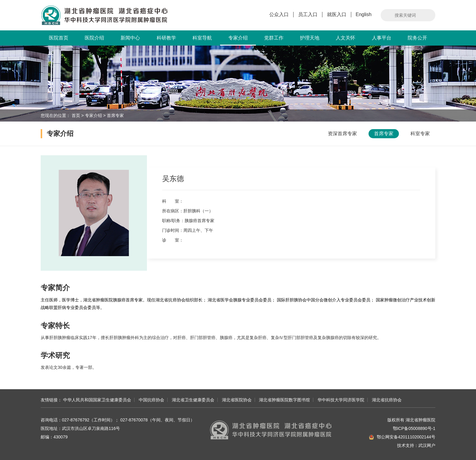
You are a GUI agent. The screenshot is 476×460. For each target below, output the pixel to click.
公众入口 (279, 14)
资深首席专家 (342, 134)
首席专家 (115, 115)
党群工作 (274, 38)
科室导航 (202, 38)
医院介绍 (94, 38)
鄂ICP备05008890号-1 (414, 428)
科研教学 (166, 38)
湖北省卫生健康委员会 (193, 400)
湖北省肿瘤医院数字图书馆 (284, 400)
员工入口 (308, 14)
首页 (76, 115)
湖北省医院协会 (237, 400)
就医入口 (337, 14)
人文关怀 (345, 38)
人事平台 (382, 38)
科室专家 (420, 134)
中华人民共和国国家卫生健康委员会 (97, 400)
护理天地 (310, 38)
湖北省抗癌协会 (387, 400)
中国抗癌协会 (151, 400)
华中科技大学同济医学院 (341, 400)
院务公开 (417, 38)
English (364, 14)
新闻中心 (130, 38)
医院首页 (59, 38)
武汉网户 (427, 445)
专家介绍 (238, 40)
